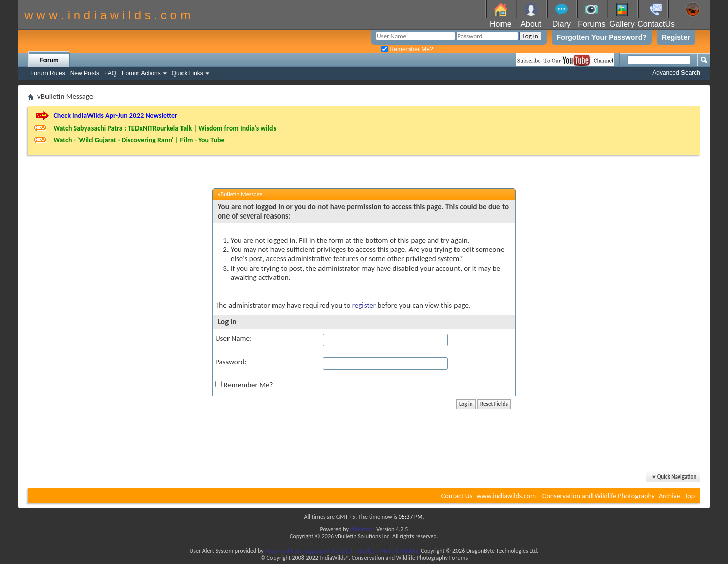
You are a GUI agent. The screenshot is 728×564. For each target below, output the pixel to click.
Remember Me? (407, 49)
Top (690, 496)
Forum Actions (141, 73)
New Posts (85, 73)
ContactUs (656, 24)
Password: (231, 362)
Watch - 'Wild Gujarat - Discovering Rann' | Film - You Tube (139, 140)
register (364, 305)
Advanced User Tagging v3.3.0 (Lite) (309, 551)
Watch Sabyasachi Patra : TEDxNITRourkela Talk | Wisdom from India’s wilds (165, 128)
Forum (49, 60)
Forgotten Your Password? (602, 37)
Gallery (622, 24)
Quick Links (188, 73)
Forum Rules (48, 73)
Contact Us (457, 496)
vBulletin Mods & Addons (388, 551)
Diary (561, 24)
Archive (669, 496)
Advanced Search (676, 73)
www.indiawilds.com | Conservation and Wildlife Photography (566, 496)
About (531, 24)
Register (676, 37)
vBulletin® (363, 529)
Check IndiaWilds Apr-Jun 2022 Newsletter (115, 116)
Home (501, 24)
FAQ (110, 73)
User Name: (234, 338)
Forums (591, 24)
